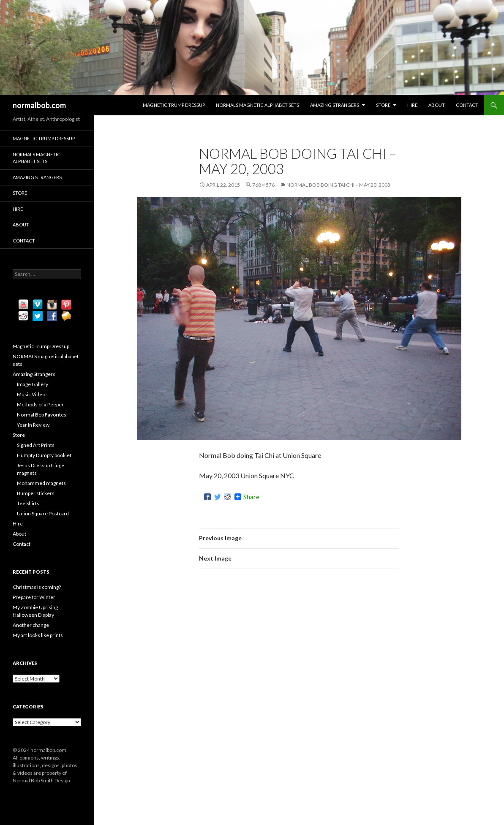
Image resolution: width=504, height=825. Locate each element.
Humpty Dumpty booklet (44, 455)
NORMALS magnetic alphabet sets (257, 105)
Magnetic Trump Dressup (174, 105)
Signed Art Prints (36, 445)
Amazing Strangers (335, 105)
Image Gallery (33, 384)
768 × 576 (263, 185)
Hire (412, 105)
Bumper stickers (36, 493)
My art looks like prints (38, 635)
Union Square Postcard (43, 513)
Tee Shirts (28, 503)
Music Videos (32, 394)
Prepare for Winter (34, 597)
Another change (31, 625)
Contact (467, 105)
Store (383, 105)
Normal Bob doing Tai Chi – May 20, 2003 (338, 185)
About (437, 105)
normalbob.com (39, 105)
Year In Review (33, 425)
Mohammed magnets (41, 483)
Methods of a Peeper (40, 404)
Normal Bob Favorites (42, 415)
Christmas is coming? (37, 587)
